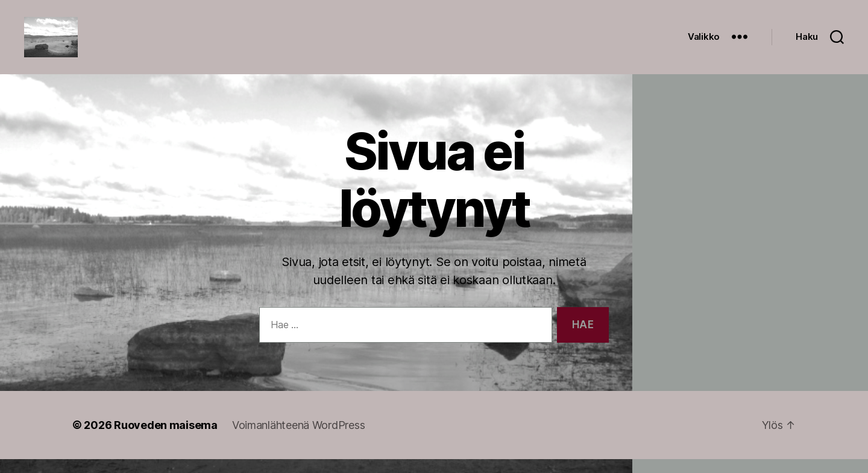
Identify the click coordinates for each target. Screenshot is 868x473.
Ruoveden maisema (166, 439)
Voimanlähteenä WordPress (299, 439)
